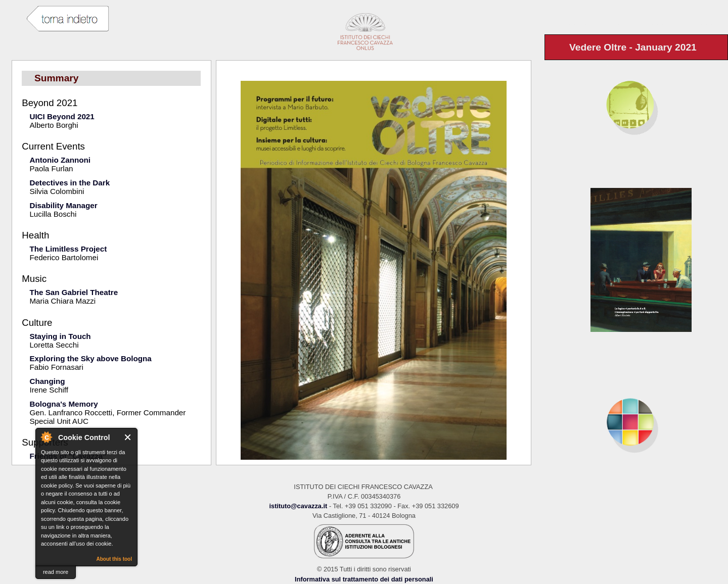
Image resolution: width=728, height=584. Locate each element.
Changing (47, 381)
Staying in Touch (60, 336)
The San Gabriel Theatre (74, 292)
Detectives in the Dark (70, 183)
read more (56, 572)
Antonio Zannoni (60, 160)
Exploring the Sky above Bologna (90, 358)
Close (128, 437)
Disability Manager (63, 205)
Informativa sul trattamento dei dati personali (364, 579)
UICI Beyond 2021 (62, 116)
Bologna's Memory (63, 404)
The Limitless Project (68, 249)
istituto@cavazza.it (298, 506)
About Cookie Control (46, 437)
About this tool (114, 559)
